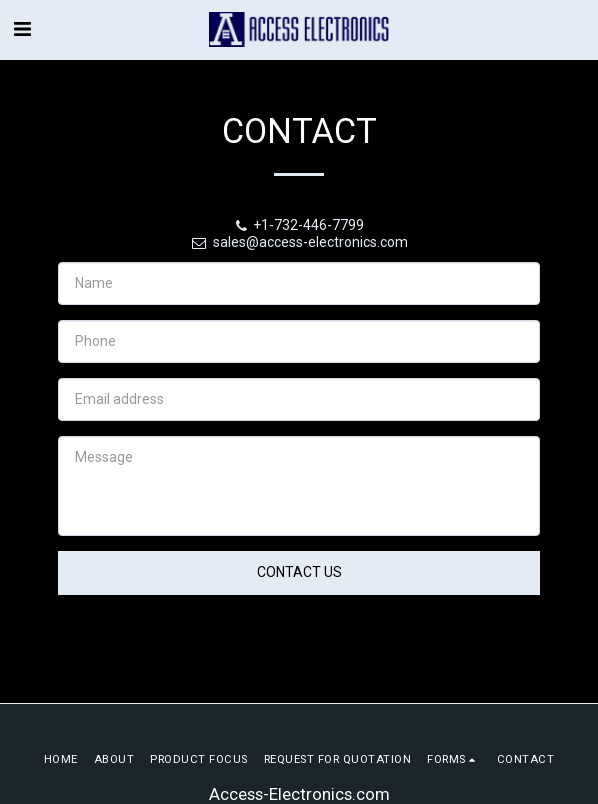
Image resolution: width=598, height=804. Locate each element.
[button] (22, 29)
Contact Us (299, 572)
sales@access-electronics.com (299, 242)
